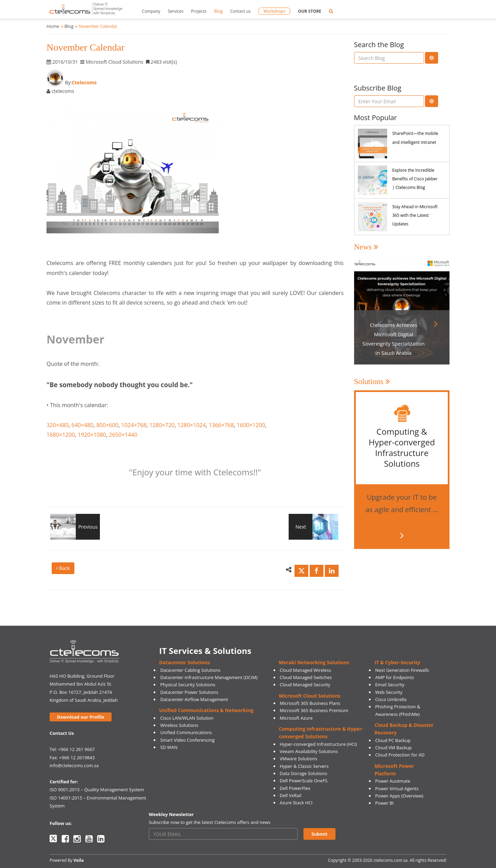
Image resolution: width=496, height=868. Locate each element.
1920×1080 (92, 435)
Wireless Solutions (179, 725)
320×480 (58, 425)
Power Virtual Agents (397, 788)
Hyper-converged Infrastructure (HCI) (318, 744)
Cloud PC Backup (393, 740)
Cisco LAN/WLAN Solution (187, 718)
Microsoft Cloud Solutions (310, 696)
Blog (219, 11)
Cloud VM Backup (393, 748)
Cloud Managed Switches (306, 677)
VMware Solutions (298, 759)
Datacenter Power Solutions (189, 692)
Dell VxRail (291, 795)
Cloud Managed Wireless (305, 670)
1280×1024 (192, 425)
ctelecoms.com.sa (390, 860)
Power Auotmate (393, 781)
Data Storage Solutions (303, 773)
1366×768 (221, 425)
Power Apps (387, 796)
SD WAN (169, 747)
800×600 (107, 425)
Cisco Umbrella (391, 699)
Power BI (384, 803)
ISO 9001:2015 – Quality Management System (97, 790)
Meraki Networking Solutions (314, 662)
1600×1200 (251, 425)
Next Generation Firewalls (402, 670)
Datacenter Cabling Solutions (190, 670)
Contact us (240, 11)
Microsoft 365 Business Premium (314, 710)
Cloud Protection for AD (400, 755)
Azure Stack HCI (296, 803)
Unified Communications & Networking (206, 710)
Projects (199, 11)
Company (151, 11)
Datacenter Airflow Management (194, 699)
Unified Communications (186, 732)
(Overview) (412, 796)
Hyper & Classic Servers (304, 766)
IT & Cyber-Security (397, 662)
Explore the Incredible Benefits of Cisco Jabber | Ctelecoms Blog (415, 179)
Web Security (389, 692)
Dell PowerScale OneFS (304, 781)
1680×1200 (61, 435)
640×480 (82, 425)
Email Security (390, 685)
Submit (319, 834)
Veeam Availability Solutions (309, 751)
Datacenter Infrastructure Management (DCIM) (209, 677)
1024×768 (134, 425)
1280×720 (162, 425)
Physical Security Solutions (188, 685)
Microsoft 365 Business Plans (310, 703)
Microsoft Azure (296, 718)
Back (63, 568)
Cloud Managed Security (305, 685)
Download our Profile (80, 717)
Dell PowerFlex (295, 788)
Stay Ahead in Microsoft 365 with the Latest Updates (415, 215)
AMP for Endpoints (395, 677)
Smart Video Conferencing (187, 740)
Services (175, 11)
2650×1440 (123, 435)
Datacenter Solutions (184, 662)
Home (53, 26)
